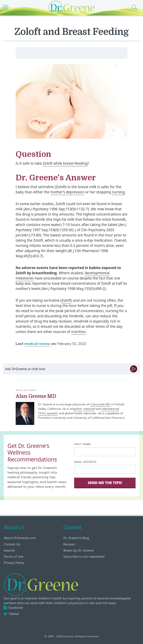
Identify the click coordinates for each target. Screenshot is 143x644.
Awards (9, 550)
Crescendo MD (100, 404)
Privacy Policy (14, 563)
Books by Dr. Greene (78, 550)
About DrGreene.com (20, 538)
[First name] (105, 452)
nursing (118, 192)
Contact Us (12, 544)
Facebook (13, 608)
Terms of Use (14, 556)
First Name (82, 444)
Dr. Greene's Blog (76, 538)
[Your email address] (105, 469)
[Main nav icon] (7, 8)
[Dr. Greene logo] (71, 8)
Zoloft (66, 300)
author (78, 409)
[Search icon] (136, 8)
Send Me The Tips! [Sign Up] (105, 483)
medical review (37, 344)
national (89, 409)
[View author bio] (71, 396)
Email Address (85, 462)
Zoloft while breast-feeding (65, 163)
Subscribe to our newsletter (84, 556)
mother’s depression (67, 192)
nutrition (79, 332)
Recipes (69, 544)
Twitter (11, 614)
